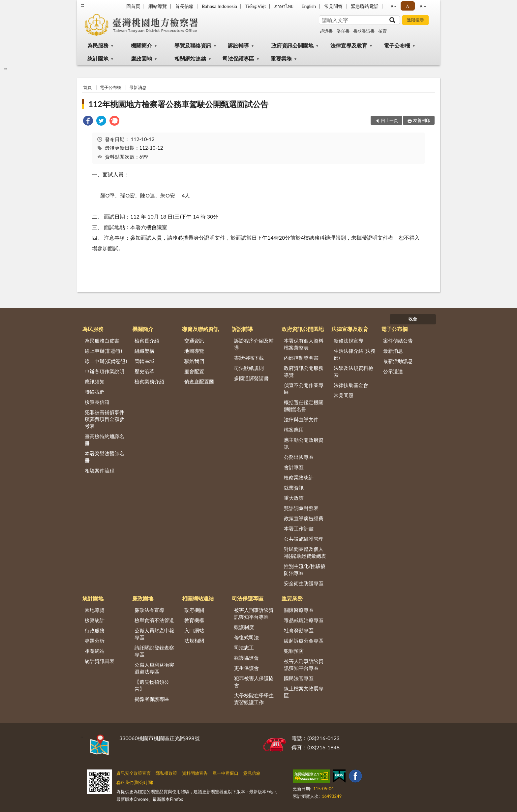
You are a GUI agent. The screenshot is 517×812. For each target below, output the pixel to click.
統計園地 (98, 59)
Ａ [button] (408, 6)
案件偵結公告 (398, 341)
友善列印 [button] (422, 120)
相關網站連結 (190, 59)
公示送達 (393, 371)
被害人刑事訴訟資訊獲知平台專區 (254, 613)
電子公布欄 (397, 45)
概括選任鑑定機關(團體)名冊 (304, 406)
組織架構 (144, 351)
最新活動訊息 (398, 361)
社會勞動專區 (299, 630)
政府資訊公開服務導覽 (304, 371)
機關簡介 (141, 45)
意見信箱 (252, 773)
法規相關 (194, 641)
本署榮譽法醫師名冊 (105, 457)
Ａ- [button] (393, 6)
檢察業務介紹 (149, 381)
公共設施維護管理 (304, 539)
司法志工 (244, 647)
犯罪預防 (294, 651)
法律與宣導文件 (301, 419)
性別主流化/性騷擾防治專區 (305, 570)
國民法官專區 (299, 678)
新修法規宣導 (349, 341)
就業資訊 (294, 488)
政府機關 (194, 610)
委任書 (343, 31)
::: (82, 5)
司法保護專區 (238, 59)
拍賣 (382, 31)
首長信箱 (184, 6)
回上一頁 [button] (389, 120)
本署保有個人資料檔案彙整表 (304, 344)
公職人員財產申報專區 (154, 634)
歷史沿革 (144, 371)
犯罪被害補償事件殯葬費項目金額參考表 (105, 419)
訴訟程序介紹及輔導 (254, 344)
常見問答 (333, 6)
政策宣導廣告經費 (304, 518)
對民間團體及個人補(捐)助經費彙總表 (305, 552)
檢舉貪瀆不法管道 (154, 620)
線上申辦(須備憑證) (106, 361)
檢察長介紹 (147, 341)
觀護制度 (244, 627)
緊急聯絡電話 (365, 6)
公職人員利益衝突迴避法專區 (154, 668)
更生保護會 (246, 668)
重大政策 (294, 498)
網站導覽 (158, 6)
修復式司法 (246, 637)
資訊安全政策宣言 (134, 773)
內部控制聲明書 (301, 358)
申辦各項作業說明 (105, 371)
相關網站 (95, 651)
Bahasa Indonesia (219, 6)
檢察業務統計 (299, 477)
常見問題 (344, 395)
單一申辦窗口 (226, 773)
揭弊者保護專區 (152, 699)
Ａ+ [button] (422, 6)
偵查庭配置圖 (199, 381)
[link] (88, 121)
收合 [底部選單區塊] (413, 319)
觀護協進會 (246, 658)
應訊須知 (95, 381)
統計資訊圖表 (100, 661)
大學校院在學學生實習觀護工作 (254, 699)
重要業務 (281, 59)
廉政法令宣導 (149, 610)
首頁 (87, 87)
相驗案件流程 (100, 470)
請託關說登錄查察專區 (154, 651)
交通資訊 (194, 341)
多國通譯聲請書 (251, 378)
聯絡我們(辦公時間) (135, 782)
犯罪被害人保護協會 (254, 682)
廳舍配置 (194, 371)
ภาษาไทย (284, 6)
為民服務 (98, 45)
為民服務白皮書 (102, 341)
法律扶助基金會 (351, 385)
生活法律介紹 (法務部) (355, 354)
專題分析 (95, 641)
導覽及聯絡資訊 (193, 45)
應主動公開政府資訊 (304, 443)
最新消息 (138, 87)
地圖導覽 (194, 351)
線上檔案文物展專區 (304, 692)
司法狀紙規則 (249, 368)
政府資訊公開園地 (292, 45)
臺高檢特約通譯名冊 (105, 440)
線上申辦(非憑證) (103, 351)
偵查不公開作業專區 (304, 389)
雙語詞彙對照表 (301, 508)
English (309, 6)
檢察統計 (95, 620)
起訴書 (326, 31)
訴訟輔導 (238, 45)
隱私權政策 (166, 773)
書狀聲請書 (364, 31)
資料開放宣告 (195, 773)
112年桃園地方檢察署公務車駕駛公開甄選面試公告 (178, 104)
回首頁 (133, 6)
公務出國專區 (299, 457)
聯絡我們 (95, 392)
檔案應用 (294, 430)
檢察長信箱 (97, 402)
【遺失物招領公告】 (152, 685)
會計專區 (294, 467)
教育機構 (194, 620)
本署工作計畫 (299, 528)
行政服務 (95, 630)
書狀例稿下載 (249, 358)
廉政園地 (141, 59)
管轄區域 (144, 361)
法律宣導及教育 (349, 45)
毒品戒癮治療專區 (304, 620)
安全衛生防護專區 (304, 583)
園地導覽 (95, 610)
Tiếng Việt (256, 6)
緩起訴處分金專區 (304, 641)
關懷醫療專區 (299, 610)
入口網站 (194, 630)
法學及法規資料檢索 (353, 371)
